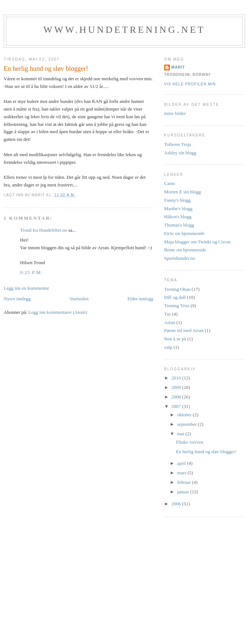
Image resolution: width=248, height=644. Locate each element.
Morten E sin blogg (183, 192)
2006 (177, 504)
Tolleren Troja (178, 144)
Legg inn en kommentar (26, 288)
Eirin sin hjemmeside (184, 233)
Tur (167, 314)
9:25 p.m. (31, 272)
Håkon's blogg (178, 217)
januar (184, 492)
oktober (185, 415)
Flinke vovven (189, 442)
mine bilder (175, 113)
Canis (170, 183)
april (182, 463)
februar (185, 482)
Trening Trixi (177, 306)
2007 (177, 406)
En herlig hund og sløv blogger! (206, 452)
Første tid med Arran (184, 330)
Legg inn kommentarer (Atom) (58, 312)
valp (168, 347)
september (188, 424)
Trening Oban (177, 289)
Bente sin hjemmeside (185, 250)
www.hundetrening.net (124, 30)
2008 (177, 397)
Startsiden (79, 299)
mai (181, 434)
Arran (170, 322)
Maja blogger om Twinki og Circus (197, 242)
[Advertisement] (124, 587)
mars (183, 473)
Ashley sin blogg (180, 153)
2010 (177, 378)
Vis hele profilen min (190, 84)
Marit (178, 67)
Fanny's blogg (177, 200)
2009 (177, 387)
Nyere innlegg (17, 299)
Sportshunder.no (180, 258)
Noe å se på (175, 339)
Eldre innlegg (140, 299)
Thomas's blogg (179, 225)
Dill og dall (175, 297)
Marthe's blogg (178, 209)
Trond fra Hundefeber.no (44, 230)
